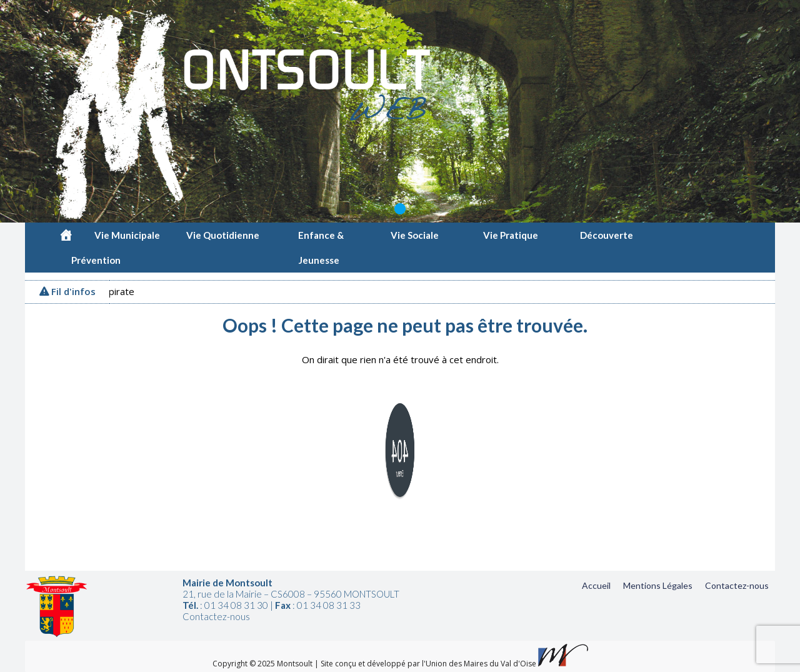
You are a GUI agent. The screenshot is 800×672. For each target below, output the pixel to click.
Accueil (596, 585)
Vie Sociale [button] (417, 235)
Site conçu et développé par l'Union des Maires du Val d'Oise (428, 664)
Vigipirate (117, 291)
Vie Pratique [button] (512, 235)
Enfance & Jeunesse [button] (321, 238)
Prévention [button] (98, 260)
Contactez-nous (737, 585)
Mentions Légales (658, 585)
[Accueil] (66, 235)
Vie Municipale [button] (129, 235)
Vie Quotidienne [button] (225, 235)
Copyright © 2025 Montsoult (263, 664)
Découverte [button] (608, 235)
